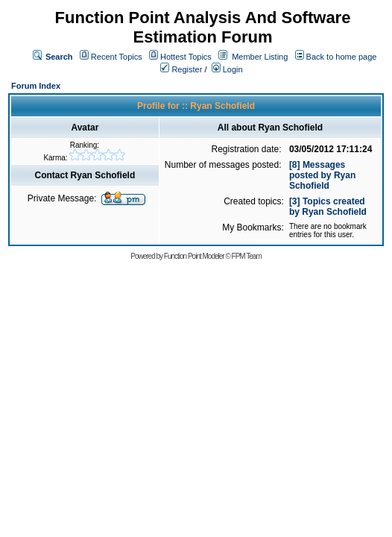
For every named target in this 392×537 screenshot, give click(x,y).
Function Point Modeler (194, 256)
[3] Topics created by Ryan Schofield (328, 207)
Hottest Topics (186, 57)
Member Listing (260, 57)
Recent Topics (117, 57)
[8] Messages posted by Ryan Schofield (322, 175)
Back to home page (342, 57)
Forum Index (36, 86)
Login (227, 69)
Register (181, 69)
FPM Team (247, 256)
